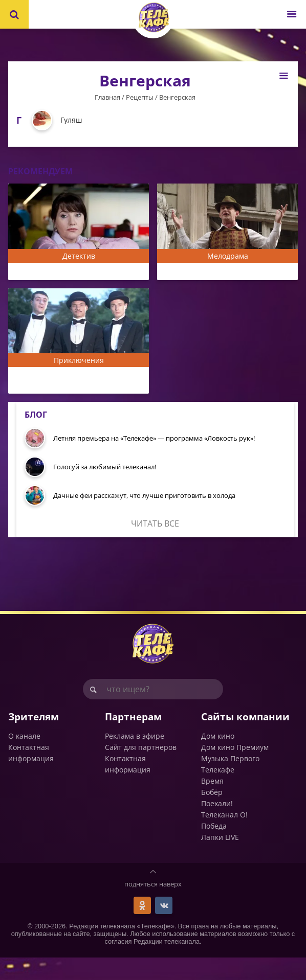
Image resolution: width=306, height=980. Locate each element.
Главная (107, 97)
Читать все (155, 546)
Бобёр (212, 815)
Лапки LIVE (220, 860)
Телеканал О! (224, 837)
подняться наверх (153, 906)
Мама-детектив (43, 272)
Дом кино (218, 758)
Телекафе (218, 792)
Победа (214, 848)
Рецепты (140, 97)
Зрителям (34, 739)
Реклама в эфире (135, 758)
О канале (24, 758)
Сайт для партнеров (141, 770)
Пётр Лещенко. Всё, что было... (223, 272)
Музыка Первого (230, 781)
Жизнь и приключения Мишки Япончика (73, 393)
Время (212, 803)
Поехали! (217, 826)
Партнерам (133, 739)
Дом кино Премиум (235, 770)
